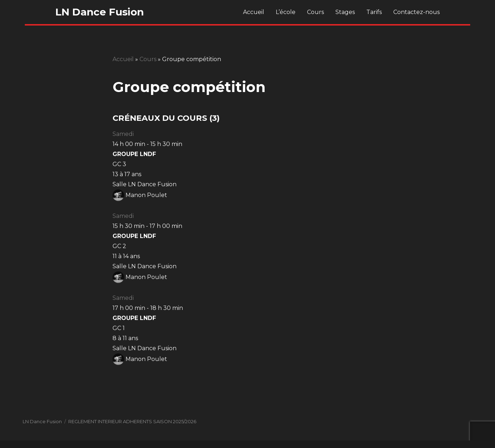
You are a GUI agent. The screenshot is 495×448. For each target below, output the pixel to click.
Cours (315, 12)
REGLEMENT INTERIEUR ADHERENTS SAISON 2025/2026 (132, 421)
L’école (286, 12)
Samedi (123, 134)
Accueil (254, 12)
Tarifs (374, 12)
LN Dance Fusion (100, 12)
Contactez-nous (416, 12)
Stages (345, 12)
